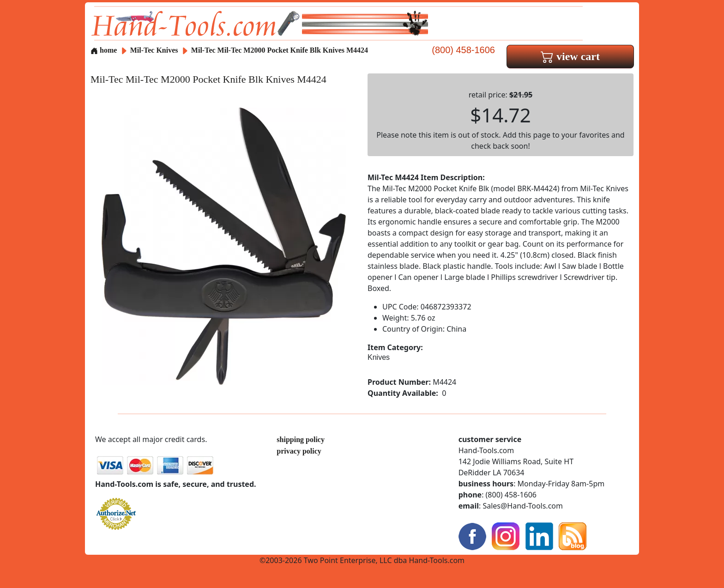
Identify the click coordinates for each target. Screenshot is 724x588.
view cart (570, 56)
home (104, 50)
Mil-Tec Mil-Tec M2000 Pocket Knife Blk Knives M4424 (280, 50)
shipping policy (301, 439)
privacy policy (299, 451)
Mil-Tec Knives (154, 50)
